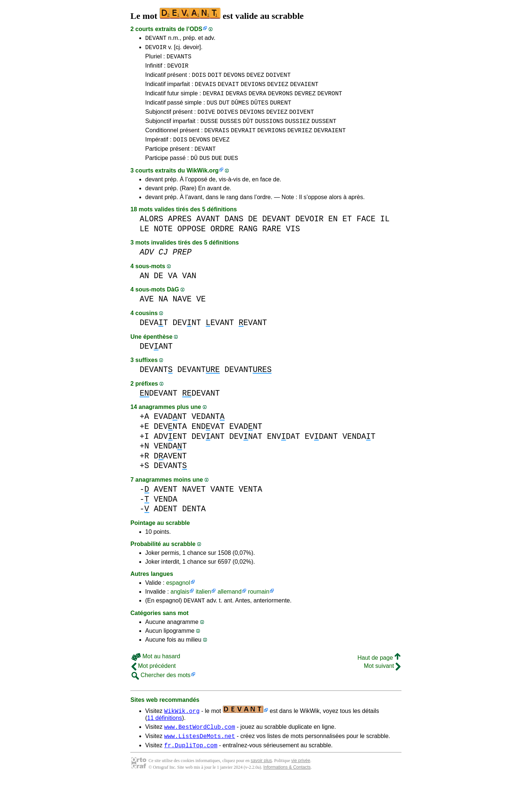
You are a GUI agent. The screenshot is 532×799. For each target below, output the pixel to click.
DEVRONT (330, 101)
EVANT (220, 338)
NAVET (194, 505)
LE (144, 244)
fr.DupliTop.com (191, 765)
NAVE (182, 315)
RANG (248, 244)
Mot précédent (154, 682)
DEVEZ (255, 80)
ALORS (151, 234)
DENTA (194, 524)
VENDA (166, 515)
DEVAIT (228, 91)
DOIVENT (278, 80)
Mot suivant (382, 682)
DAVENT (170, 472)
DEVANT (156, 39)
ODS (196, 29)
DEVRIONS (271, 142)
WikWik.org (203, 186)
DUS (212, 111)
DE (253, 234)
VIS (293, 244)
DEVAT (154, 338)
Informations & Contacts (287, 787)
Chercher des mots (161, 692)
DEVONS (234, 80)
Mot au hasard (156, 673)
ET (347, 234)
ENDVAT (208, 442)
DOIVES (228, 122)
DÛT (248, 132)
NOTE (163, 244)
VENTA (250, 505)
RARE (272, 244)
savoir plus (261, 781)
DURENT (281, 111)
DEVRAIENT (330, 142)
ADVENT (170, 452)
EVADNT (170, 432)
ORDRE (222, 244)
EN (333, 234)
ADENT (166, 524)
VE (201, 315)
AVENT (166, 505)
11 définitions (164, 735)
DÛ (194, 173)
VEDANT (208, 432)
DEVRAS (236, 101)
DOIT (215, 80)
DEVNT (187, 338)
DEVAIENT (304, 91)
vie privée (301, 781)
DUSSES (231, 132)
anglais (180, 607)
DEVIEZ (278, 91)
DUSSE (209, 132)
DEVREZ (305, 101)
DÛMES (240, 111)
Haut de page (379, 674)
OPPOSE (192, 244)
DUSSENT (324, 132)
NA (163, 315)
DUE (217, 173)
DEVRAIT (243, 142)
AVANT (208, 234)
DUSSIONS (269, 132)
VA (173, 291)
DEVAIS (205, 91)
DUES (231, 173)
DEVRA (258, 101)
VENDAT (359, 452)
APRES (180, 234)
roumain (259, 607)
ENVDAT (284, 452)
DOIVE (206, 122)
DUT (224, 111)
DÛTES (259, 111)
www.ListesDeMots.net (199, 755)
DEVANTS (179, 59)
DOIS (199, 80)
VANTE (222, 505)
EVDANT (321, 452)
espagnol (178, 598)
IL (385, 234)
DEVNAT (245, 452)
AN (144, 291)
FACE (366, 234)
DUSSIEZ (297, 132)
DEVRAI (214, 101)
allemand (230, 607)
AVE (147, 315)
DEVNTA (170, 442)
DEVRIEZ (300, 142)
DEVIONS (253, 91)
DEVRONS (280, 101)
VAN (189, 291)
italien (204, 607)
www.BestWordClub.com (199, 744)
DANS (234, 234)
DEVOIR (156, 49)
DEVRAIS (217, 142)
